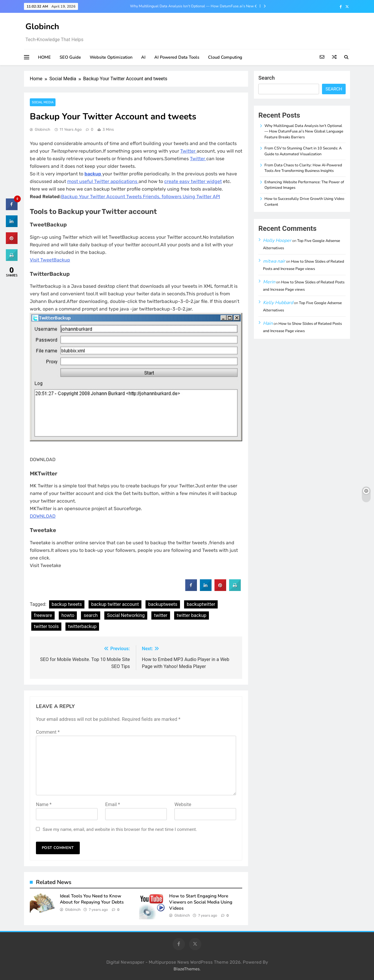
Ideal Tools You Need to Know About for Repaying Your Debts (92, 899)
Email (112, 804)
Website (183, 804)
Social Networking (126, 615)
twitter (161, 615)
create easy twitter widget (193, 181)
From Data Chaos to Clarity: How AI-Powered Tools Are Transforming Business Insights (303, 168)
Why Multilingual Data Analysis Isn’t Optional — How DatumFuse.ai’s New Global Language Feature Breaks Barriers (192, 6)
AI (143, 57)
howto (68, 615)
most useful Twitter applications (103, 181)
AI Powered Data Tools (177, 57)
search (91, 615)
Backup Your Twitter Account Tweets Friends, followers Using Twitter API (141, 197)
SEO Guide (70, 57)
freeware (43, 615)
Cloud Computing (225, 57)
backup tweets (67, 604)
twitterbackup (82, 626)
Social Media (43, 102)
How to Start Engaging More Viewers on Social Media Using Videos (201, 902)
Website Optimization (111, 57)
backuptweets (163, 604)
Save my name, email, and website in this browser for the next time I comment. (120, 829)
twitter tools (46, 626)
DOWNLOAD (43, 516)
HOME (44, 57)
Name (44, 804)
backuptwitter (201, 604)
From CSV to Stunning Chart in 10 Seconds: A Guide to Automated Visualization (303, 151)
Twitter (188, 151)
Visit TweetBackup (50, 260)
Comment (48, 732)
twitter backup (192, 615)
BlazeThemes (187, 969)
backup (93, 174)
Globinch (42, 27)
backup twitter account (115, 604)
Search (266, 78)
